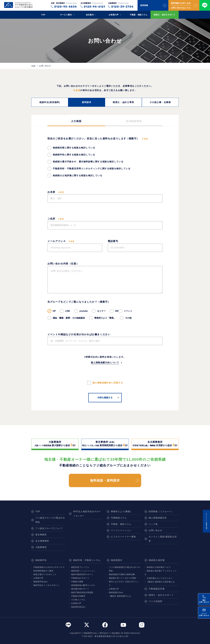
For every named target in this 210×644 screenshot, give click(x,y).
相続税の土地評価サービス (159, 567)
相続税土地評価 (157, 560)
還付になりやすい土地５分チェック (124, 583)
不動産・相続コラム (139, 15)
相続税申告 (41, 560)
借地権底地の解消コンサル (83, 585)
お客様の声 (114, 15)
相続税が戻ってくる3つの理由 (123, 578)
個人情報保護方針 (158, 518)
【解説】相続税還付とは (120, 596)
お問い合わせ (155, 530)
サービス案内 (66, 15)
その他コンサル (78, 600)
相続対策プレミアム (80, 567)
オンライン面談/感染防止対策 (163, 539)
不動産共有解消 (78, 596)
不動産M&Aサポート (80, 578)
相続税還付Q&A (116, 592)
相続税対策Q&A (78, 607)
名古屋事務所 (42, 541)
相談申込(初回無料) (50, 102)
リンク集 (153, 524)
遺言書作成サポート (80, 589)
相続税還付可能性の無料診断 (122, 574)
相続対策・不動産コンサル (87, 560)
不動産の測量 (77, 582)
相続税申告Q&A (41, 582)
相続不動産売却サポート (82, 574)
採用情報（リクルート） (161, 512)
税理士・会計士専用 (123, 102)
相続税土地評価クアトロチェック (162, 571)
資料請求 (87, 102)
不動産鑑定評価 (157, 589)
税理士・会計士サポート (165, 15)
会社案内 (90, 15)
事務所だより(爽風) (121, 512)
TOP (43, 15)
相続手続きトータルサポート (46, 585)
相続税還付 (117, 560)
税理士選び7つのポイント (45, 574)
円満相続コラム (119, 518)
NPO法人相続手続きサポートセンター (87, 514)
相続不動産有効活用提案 (82, 592)
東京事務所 (41, 535)
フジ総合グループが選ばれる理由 (50, 520)
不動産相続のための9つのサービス (49, 567)
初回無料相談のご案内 (43, 571)
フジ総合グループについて (49, 528)
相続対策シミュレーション (83, 571)
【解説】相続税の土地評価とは (161, 582)
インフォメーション (121, 530)
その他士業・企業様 (160, 102)
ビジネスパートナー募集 (123, 537)
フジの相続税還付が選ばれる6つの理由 (125, 569)
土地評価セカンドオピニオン (160, 578)
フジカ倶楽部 (155, 601)
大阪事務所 (41, 547)
